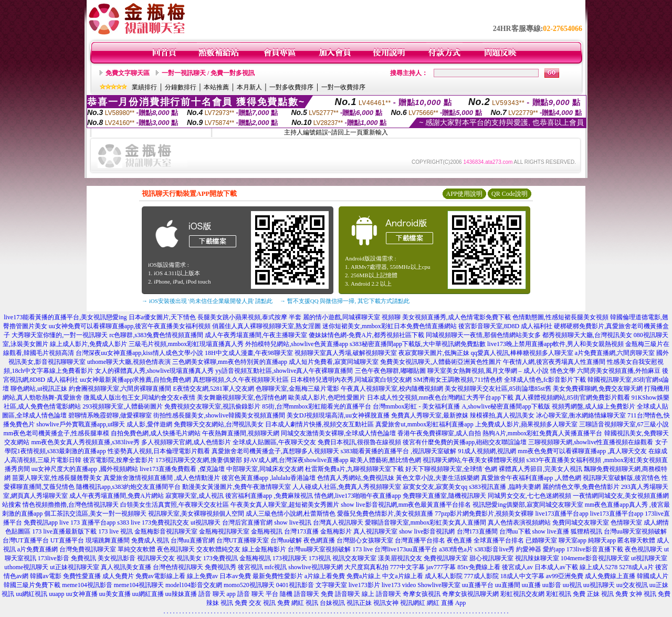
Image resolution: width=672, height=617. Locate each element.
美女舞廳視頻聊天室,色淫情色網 (242, 398)
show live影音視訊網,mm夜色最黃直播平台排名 (406, 505)
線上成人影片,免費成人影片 (88, 344)
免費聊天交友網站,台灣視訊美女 (219, 424)
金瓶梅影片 (336, 531)
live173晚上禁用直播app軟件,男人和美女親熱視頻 (555, 344)
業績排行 (144, 87)
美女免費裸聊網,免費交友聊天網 (598, 389)
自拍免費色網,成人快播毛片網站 (156, 433)
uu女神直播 (82, 594)
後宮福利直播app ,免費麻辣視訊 (269, 496)
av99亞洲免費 (565, 576)
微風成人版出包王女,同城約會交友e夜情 (139, 398)
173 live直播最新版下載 (64, 531)
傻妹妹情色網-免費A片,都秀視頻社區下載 (366, 335)
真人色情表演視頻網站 (519, 522)
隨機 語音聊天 (300, 594)
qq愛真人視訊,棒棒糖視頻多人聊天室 (522, 353)
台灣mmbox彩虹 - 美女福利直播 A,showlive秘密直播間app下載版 (461, 406)
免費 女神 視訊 (636, 594)
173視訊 (320, 558)
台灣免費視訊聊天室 (88, 549)
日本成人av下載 (556, 567)
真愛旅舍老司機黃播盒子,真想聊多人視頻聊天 (275, 451)
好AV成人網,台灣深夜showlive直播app (296, 460)
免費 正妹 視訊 (593, 594)
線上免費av (202, 576)
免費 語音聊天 (340, 594)
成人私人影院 (444, 576)
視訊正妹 (359, 603)
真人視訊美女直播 (126, 567)
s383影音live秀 (495, 549)
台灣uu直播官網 (193, 540)
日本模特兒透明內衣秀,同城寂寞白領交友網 (351, 380)
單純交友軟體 (136, 549)
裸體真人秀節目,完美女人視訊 (540, 469)
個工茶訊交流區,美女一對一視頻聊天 (95, 514)
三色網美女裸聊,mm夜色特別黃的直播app (230, 362)
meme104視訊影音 (87, 585)
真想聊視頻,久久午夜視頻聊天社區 (241, 380)
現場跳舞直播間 (108, 540)
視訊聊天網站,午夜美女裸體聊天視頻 (474, 460)
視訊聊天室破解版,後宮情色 (621, 478)
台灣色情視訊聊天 (178, 567)
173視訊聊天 (290, 558)
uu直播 (531, 585)
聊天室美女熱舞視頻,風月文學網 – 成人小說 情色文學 (501, 371)
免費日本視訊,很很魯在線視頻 (359, 442)
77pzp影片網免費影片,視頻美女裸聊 (484, 514)
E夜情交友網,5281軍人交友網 (213, 389)
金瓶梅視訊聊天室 (224, 531)
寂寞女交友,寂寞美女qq (435, 487)
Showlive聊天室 (439, 585)
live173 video (399, 585)
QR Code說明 (510, 194)
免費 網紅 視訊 (298, 603)
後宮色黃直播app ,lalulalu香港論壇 (269, 478)
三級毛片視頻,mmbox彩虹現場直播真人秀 (186, 344)
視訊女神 (386, 603)
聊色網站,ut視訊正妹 (39, 389)
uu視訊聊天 (599, 585)
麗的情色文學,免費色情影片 (581, 487)
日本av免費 (235, 576)
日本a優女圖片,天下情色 (162, 317)
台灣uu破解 (286, 540)
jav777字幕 (441, 567)
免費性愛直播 (82, 576)
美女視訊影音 (117, 558)
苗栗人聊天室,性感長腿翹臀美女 (57, 478)
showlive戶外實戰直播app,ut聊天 (81, 424)
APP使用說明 (464, 194)
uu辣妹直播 (181, 594)
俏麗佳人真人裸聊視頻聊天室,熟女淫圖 (266, 326)
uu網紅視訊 (31, 594)
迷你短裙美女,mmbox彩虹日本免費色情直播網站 (390, 326)
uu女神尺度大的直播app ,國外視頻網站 (85, 469)
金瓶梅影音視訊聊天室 (166, 531)
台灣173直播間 (477, 531)
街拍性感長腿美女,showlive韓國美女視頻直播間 (219, 415)
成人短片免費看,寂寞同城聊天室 (334, 362)
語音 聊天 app (217, 594)
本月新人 (249, 87)
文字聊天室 (331, 585)
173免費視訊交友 (165, 522)
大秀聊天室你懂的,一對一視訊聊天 (60, 335)
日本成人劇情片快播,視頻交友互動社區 (319, 424)
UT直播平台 (67, 540)
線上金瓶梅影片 (264, 549)
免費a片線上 (364, 576)
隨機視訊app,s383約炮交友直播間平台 (128, 487)
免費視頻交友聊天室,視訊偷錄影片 (212, 406)
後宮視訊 (250, 567)
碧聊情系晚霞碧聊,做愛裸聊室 (110, 415)
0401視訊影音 (295, 585)
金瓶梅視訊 (267, 531)
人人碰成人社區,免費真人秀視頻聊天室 (347, 487)
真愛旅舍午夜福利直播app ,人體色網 (531, 478)
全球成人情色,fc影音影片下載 (545, 380)
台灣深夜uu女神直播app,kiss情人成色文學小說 (139, 353)
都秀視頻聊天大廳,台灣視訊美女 (587, 335)
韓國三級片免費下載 (32, 585)
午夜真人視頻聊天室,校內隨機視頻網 (392, 389)
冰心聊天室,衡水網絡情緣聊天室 (581, 415)
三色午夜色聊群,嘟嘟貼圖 (390, 371)
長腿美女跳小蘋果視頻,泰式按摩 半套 (249, 317)
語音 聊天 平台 (258, 594)
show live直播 (551, 531)
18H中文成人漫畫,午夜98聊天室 (249, 353)
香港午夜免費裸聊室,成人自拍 (439, 433)
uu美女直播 (115, 594)
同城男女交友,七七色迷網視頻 (529, 496)
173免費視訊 (220, 558)
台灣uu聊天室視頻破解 (635, 531)
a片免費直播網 (38, 549)
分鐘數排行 (181, 87)
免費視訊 (83, 558)
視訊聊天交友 (156, 558)
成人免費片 (118, 576)
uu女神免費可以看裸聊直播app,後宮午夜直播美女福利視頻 (130, 326)
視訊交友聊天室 (354, 558)
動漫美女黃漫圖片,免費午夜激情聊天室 (237, 487)
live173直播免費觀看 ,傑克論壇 (182, 469)
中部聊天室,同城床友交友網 (265, 469)
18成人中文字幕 (522, 576)
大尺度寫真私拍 (366, 567)
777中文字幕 (407, 567)
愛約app (554, 549)
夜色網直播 (319, 540)
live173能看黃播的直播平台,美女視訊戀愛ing (65, 317)
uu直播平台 (478, 585)
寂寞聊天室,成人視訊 (195, 496)
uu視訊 (572, 585)
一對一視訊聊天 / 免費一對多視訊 (208, 73)
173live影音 (54, 558)
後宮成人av (517, 567)
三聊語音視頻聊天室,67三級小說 (624, 424)
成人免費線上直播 (610, 576)
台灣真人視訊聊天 (338, 522)
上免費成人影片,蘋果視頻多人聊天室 (526, 424)
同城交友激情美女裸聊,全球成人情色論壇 (338, 433)
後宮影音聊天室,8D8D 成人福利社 (505, 326)
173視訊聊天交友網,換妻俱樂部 (199, 460)
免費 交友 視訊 (255, 603)
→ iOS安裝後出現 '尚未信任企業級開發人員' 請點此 (207, 301)
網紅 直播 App (447, 603)
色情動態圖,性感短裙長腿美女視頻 (560, 317)
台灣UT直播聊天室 (243, 540)
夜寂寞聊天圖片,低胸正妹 (434, 353)
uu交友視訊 (632, 585)
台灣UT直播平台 (26, 540)
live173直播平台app (562, 514)
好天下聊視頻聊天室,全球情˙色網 (451, 469)
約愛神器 (529, 549)
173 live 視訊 (115, 531)
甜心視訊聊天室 (491, 558)
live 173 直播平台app (87, 522)
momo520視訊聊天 (249, 585)
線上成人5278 (598, 567)
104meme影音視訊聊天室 (595, 558)
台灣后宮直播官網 (247, 522)
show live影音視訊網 (427, 531)
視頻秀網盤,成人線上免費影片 (594, 406)
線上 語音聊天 (381, 594)
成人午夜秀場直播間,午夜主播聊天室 (256, 335)
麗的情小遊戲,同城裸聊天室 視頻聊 (352, 317)
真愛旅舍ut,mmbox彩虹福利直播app (424, 424)
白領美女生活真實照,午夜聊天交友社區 (175, 505)
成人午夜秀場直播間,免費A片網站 (117, 496)
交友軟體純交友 (218, 549)
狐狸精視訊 (586, 531)
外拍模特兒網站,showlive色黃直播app (297, 344)
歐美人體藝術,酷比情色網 (386, 460)
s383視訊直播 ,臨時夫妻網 (505, 487)
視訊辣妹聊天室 (537, 558)
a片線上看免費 (325, 576)
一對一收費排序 (343, 87)
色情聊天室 (626, 522)
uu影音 (552, 585)
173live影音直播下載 (595, 549)
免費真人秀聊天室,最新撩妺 (430, 415)
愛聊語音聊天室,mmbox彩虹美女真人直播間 (426, 522)
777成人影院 (481, 576)
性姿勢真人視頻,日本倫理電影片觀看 (159, 451)
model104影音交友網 (194, 585)
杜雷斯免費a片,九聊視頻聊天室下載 (354, 469)
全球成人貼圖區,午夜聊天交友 (274, 442)
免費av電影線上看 (160, 576)
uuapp (56, 594)
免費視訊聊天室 (446, 558)
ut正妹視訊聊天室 (74, 567)
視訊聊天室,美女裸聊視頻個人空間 (196, 514)
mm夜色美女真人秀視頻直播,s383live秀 (85, 442)
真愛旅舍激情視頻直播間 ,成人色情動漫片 (162, 478)
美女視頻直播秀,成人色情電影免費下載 (456, 317)
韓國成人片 (653, 576)
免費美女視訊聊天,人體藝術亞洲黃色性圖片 (441, 362)
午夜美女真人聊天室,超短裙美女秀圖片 (285, 505)
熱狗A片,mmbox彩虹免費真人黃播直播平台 (542, 433)
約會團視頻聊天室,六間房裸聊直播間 (120, 389)
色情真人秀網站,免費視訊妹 (356, 478)
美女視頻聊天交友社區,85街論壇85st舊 (498, 389)
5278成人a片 (636, 567)
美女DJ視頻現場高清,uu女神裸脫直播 (338, 415)
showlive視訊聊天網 (315, 567)
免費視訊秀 (220, 567)
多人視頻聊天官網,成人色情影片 (186, 442)
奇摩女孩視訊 (422, 594)
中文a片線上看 (402, 576)
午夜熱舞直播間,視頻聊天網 (241, 433)
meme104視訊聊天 (139, 585)
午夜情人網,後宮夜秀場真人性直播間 (554, 362)
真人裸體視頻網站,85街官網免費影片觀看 (573, 398)
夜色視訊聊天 (176, 549)
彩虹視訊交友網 (522, 594)
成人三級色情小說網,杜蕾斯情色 (291, 514)
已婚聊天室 (541, 540)
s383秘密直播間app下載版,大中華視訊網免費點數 (418, 344)
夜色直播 (459, 540)
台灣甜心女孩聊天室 (365, 540)
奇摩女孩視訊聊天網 (470, 594)
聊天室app (573, 540)
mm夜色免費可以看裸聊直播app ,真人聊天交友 (582, 451)
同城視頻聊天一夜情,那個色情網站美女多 (483, 335)
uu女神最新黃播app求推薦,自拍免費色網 (135, 380)
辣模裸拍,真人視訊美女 (502, 415)
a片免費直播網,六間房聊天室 (615, 353)
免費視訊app (41, 522)
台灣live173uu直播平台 (406, 549)
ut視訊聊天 (206, 522)
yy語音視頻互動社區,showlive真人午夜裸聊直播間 (284, 371)
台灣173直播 (301, 531)
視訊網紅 (413, 603)
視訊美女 (189, 558)
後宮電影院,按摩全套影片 (118, 460)
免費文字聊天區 (128, 73)
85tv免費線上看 (479, 567)
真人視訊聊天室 (375, 531)
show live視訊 (292, 522)
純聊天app (602, 540)
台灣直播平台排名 (420, 540)
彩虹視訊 (559, 594)
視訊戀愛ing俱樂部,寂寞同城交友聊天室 (528, 505)
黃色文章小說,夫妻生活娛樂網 (438, 478)
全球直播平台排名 (499, 540)
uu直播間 (508, 585)
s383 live (129, 522)
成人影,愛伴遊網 (149, 424)
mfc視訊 (276, 567)
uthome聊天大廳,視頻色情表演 (129, 362)
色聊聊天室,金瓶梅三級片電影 (297, 389)
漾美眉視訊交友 (400, 558)
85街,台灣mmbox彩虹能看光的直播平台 (317, 406)
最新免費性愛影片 (278, 576)
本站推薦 (216, 87)
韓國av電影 (45, 576)
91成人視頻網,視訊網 (487, 451)
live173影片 (364, 585)
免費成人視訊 (150, 540)
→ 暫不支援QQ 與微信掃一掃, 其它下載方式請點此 (345, 301)
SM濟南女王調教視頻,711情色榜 (458, 380)
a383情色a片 (456, 549)
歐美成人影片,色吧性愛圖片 (327, 398)
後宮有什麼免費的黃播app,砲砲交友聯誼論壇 (465, 442)
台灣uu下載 (515, 531)
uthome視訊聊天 (26, 567)
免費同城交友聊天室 (581, 522)
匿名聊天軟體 (636, 540)
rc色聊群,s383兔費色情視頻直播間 (157, 335)
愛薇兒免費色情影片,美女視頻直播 (385, 514)
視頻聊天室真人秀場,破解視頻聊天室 (346, 353)
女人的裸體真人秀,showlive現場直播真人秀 (154, 371)
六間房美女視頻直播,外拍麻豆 (619, 371)
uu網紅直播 (148, 594)
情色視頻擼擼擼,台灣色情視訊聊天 (71, 505)
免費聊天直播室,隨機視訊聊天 (444, 496)
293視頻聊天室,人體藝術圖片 (123, 406)
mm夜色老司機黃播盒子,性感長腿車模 (56, 433)
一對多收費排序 (291, 87)
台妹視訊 (332, 603)
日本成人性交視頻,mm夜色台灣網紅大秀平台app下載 (440, 398)
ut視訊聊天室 (649, 558)
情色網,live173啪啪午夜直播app (358, 496)
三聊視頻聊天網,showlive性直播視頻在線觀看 (591, 442)
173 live (363, 549)
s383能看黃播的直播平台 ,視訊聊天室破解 (399, 451)
